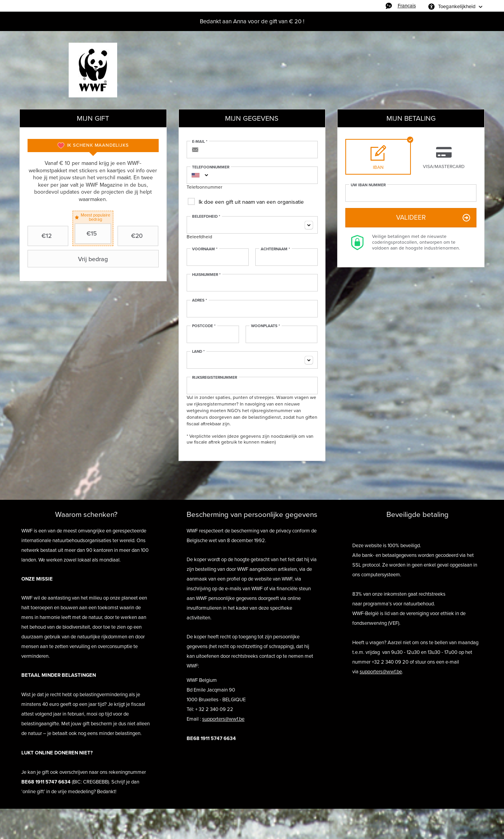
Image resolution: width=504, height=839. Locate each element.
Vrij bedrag (69, 259)
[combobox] (196, 175)
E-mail (200, 142)
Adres (200, 300)
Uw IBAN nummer (368, 185)
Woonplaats (266, 326)
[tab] (93, 146)
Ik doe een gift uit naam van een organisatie (251, 202)
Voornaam (205, 249)
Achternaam (275, 249)
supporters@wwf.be (223, 719)
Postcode (204, 326)
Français (407, 6)
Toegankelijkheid (457, 6)
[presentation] (93, 146)
